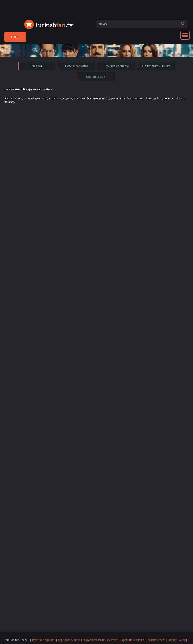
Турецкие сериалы (43, 640)
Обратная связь (155, 640)
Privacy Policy (177, 640)
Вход (15, 37)
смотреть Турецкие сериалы (126, 640)
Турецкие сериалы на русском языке (82, 640)
